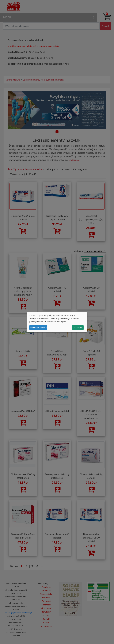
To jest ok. (78, 328)
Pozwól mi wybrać (38, 328)
